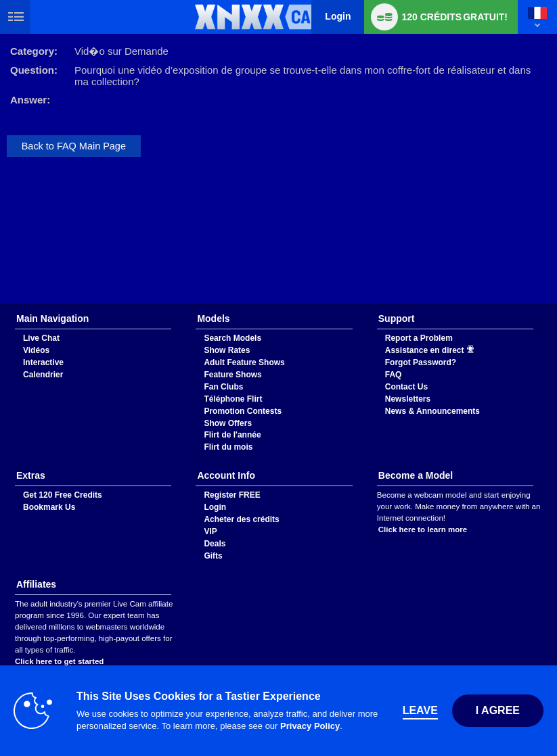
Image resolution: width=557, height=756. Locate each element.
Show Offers (228, 423)
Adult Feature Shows (244, 362)
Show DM (0, 305)
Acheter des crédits (241, 519)
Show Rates (227, 350)
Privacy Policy (310, 726)
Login (338, 16)
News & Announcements (432, 411)
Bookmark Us (49, 507)
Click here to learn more (423, 529)
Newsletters (408, 399)
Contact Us (406, 387)
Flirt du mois (228, 447)
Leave (420, 710)
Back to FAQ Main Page (74, 146)
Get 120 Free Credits (63, 495)
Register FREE (232, 495)
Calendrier (43, 375)
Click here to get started (59, 661)
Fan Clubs (223, 387)
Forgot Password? (421, 362)
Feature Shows (232, 375)
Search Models (232, 338)
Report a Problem (419, 338)
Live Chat (41, 338)
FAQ (394, 375)
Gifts (213, 556)
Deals (215, 544)
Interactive (43, 362)
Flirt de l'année (232, 435)
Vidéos (36, 350)
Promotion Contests (243, 411)
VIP (210, 531)
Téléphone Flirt (233, 399)
